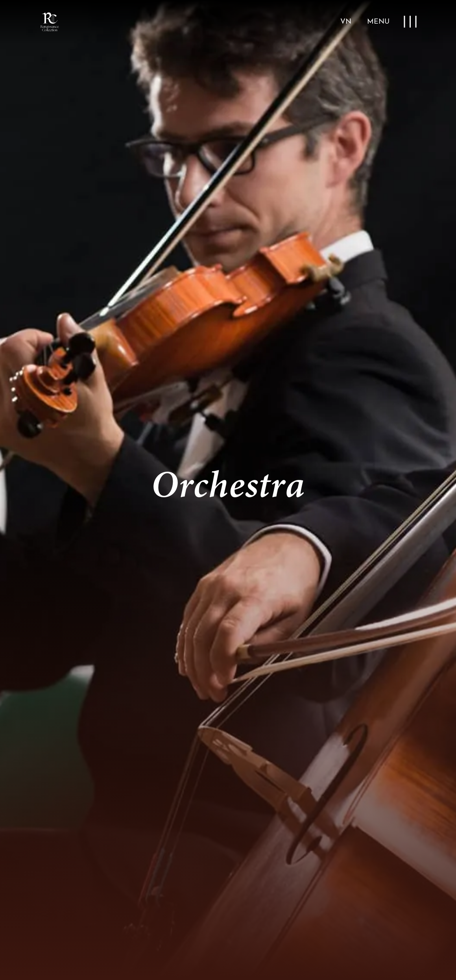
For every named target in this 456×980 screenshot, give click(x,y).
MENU (378, 22)
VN (346, 22)
